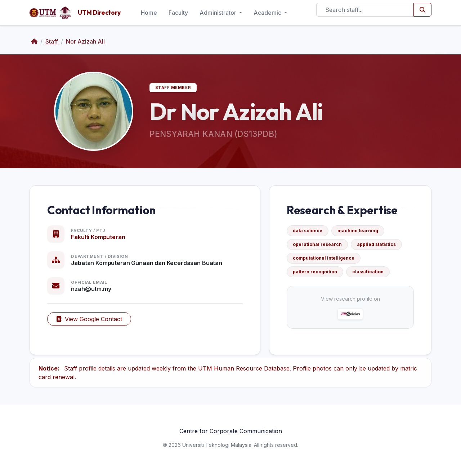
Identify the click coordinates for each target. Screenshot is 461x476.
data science (308, 231)
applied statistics (376, 244)
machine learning (358, 231)
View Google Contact (89, 319)
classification (368, 272)
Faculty (178, 13)
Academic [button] (268, 13)
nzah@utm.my (91, 289)
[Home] (34, 41)
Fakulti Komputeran (98, 237)
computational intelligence (324, 258)
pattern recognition (315, 272)
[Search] (365, 10)
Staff (52, 41)
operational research (317, 244)
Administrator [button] (219, 13)
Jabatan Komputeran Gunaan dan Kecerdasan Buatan (146, 263)
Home (149, 13)
